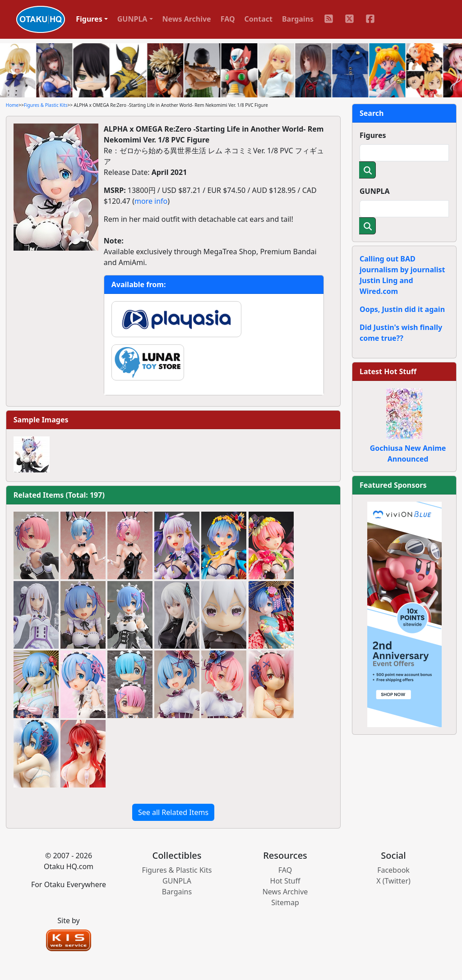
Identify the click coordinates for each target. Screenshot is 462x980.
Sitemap (285, 902)
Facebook (393, 870)
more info (151, 201)
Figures (373, 135)
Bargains (298, 19)
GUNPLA (375, 191)
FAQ (228, 19)
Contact (259, 19)
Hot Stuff (285, 881)
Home (12, 105)
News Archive (187, 19)
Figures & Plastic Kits (46, 105)
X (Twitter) (393, 881)
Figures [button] (89, 19)
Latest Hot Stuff (388, 371)
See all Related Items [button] (173, 812)
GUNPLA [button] (132, 19)
